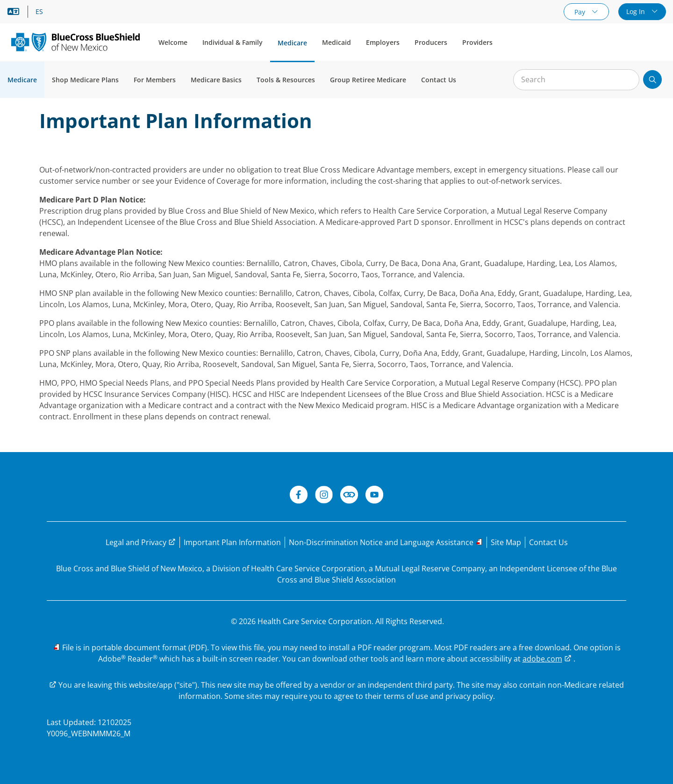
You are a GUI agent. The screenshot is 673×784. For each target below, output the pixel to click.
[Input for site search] (576, 80)
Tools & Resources (286, 80)
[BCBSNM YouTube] (374, 496)
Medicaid (336, 42)
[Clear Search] (627, 80)
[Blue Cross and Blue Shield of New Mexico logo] (75, 42)
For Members (155, 80)
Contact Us (439, 80)
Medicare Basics (216, 80)
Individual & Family (233, 42)
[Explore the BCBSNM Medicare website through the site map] (506, 542)
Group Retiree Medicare (368, 80)
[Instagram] (324, 496)
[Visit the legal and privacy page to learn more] (141, 542)
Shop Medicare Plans (85, 80)
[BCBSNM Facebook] (299, 496)
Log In (637, 11)
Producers (431, 42)
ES (39, 12)
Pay (581, 12)
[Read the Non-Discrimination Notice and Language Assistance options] (386, 542)
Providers (477, 42)
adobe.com (542, 659)
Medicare (292, 43)
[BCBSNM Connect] (349, 496)
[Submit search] (652, 79)
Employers (383, 42)
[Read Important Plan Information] (232, 542)
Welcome (173, 42)
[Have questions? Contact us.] (548, 542)
